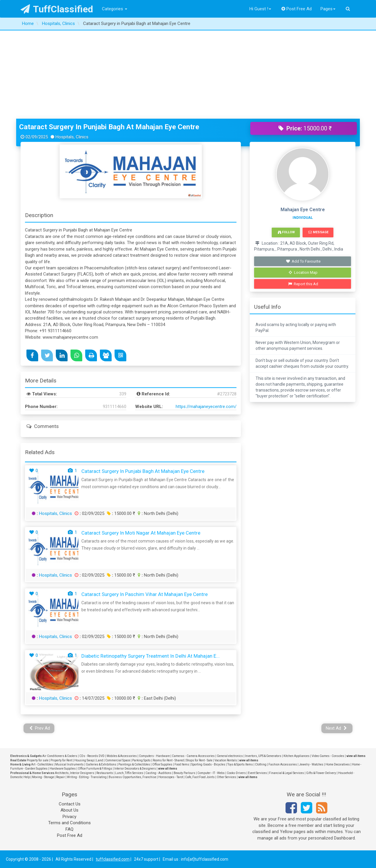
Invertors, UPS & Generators (263, 756)
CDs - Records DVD (92, 756)
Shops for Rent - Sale (199, 760)
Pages (328, 9)
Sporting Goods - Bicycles (208, 764)
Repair (61, 777)
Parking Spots (141, 760)
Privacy (69, 817)
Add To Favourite (303, 261)
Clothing (261, 764)
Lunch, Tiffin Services (129, 773)
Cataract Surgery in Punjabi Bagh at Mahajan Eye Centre (109, 127)
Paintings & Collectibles (134, 764)
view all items (356, 756)
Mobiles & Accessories (122, 756)
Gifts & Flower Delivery (321, 773)
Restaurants (105, 773)
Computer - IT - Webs (211, 773)
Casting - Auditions (158, 773)
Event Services (257, 773)
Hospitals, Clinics (56, 513)
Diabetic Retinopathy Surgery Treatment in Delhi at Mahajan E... (151, 656)
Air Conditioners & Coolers (60, 756)
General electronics (230, 756)
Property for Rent (61, 760)
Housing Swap (84, 760)
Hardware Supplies (63, 769)
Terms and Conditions (69, 823)
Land (100, 760)
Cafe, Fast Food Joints (200, 777)
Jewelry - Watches (311, 764)
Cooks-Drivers (236, 773)
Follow (286, 232)
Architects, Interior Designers (75, 773)
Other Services (226, 777)
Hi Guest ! (260, 9)
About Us (69, 810)
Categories (115, 9)
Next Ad (336, 728)
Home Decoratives (338, 764)
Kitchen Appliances (297, 756)
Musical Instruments (69, 764)
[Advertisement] (188, 75)
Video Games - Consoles (328, 756)
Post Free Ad (297, 9)
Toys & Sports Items (240, 764)
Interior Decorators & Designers (135, 769)
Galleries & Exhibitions (101, 764)
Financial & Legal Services (287, 773)
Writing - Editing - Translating (87, 777)
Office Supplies (162, 764)
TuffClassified (57, 9)
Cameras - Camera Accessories (193, 756)
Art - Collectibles (42, 764)
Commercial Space (118, 760)
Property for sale (38, 760)
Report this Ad (303, 284)
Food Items (182, 764)
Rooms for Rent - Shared (168, 760)
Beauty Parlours (184, 773)
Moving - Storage (43, 777)
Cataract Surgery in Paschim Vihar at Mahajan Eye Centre (145, 594)
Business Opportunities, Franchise (132, 777)
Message (318, 232)
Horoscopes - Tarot (171, 777)
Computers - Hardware (154, 756)
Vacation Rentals (226, 760)
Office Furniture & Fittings (95, 769)
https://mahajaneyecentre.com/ (206, 407)
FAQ (69, 829)
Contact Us (70, 804)
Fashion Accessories (283, 764)
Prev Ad (40, 728)
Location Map (303, 272)
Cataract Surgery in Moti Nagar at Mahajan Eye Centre (141, 533)
